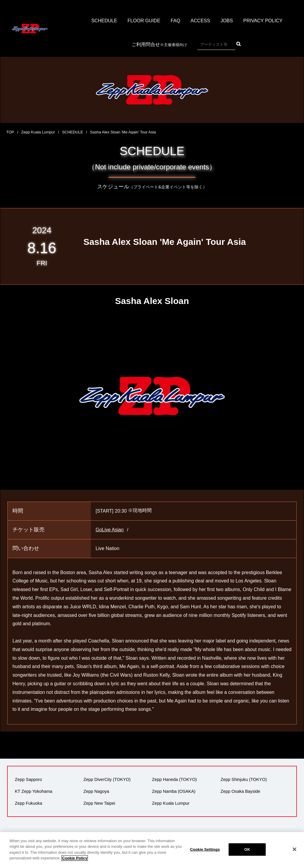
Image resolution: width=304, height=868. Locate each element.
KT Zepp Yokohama (34, 791)
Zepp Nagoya (96, 791)
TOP (10, 132)
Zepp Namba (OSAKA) (174, 791)
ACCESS (200, 21)
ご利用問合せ (159, 45)
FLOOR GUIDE (144, 21)
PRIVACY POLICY (263, 21)
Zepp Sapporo (28, 779)
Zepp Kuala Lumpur (38, 132)
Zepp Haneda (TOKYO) (174, 779)
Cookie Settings (205, 854)
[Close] (294, 854)
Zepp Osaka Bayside (240, 791)
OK (247, 854)
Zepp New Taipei (99, 803)
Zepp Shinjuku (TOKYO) (244, 779)
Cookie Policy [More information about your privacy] (75, 863)
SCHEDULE (104, 21)
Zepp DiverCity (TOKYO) (107, 779)
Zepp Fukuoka (28, 803)
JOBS (227, 21)
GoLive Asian (110, 530)
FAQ (175, 21)
